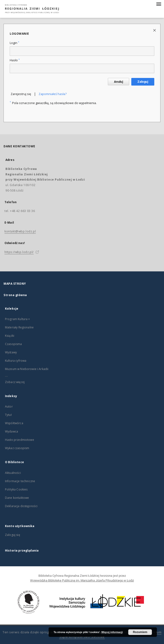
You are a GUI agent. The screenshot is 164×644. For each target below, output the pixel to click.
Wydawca (11, 431)
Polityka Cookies (16, 489)
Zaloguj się (13, 535)
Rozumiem (140, 632)
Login (14, 43)
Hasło (15, 60)
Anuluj (118, 82)
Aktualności (13, 473)
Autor (9, 406)
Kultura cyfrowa (16, 361)
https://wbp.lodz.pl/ (19, 252)
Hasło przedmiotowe (20, 440)
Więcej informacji (112, 632)
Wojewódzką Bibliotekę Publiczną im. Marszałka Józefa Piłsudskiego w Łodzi (82, 580)
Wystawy (11, 352)
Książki (10, 336)
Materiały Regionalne (19, 327)
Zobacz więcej (15, 382)
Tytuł (8, 415)
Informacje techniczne (20, 481)
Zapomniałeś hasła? (53, 94)
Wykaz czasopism (17, 448)
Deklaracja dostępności (21, 506)
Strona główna (15, 295)
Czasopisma (14, 344)
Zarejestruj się (21, 94)
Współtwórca (14, 423)
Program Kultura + (18, 319)
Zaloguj (143, 82)
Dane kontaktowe (17, 498)
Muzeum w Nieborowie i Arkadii (27, 369)
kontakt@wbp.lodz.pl (20, 231)
